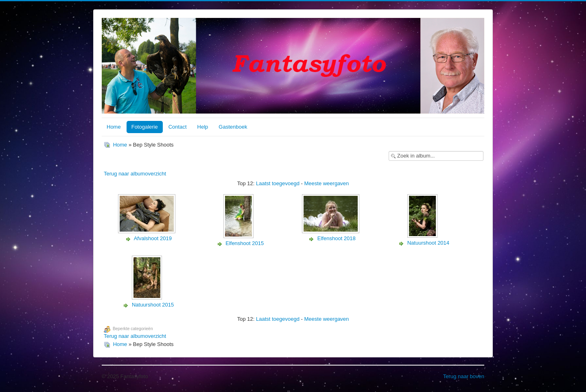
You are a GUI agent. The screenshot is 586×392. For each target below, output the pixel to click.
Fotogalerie (145, 127)
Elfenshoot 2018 (337, 238)
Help (203, 127)
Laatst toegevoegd (278, 183)
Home (114, 127)
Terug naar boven (464, 376)
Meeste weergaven (326, 183)
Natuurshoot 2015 (153, 305)
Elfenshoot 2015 (245, 243)
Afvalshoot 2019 (153, 238)
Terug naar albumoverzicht (135, 174)
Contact (178, 127)
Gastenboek (233, 127)
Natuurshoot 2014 (428, 243)
